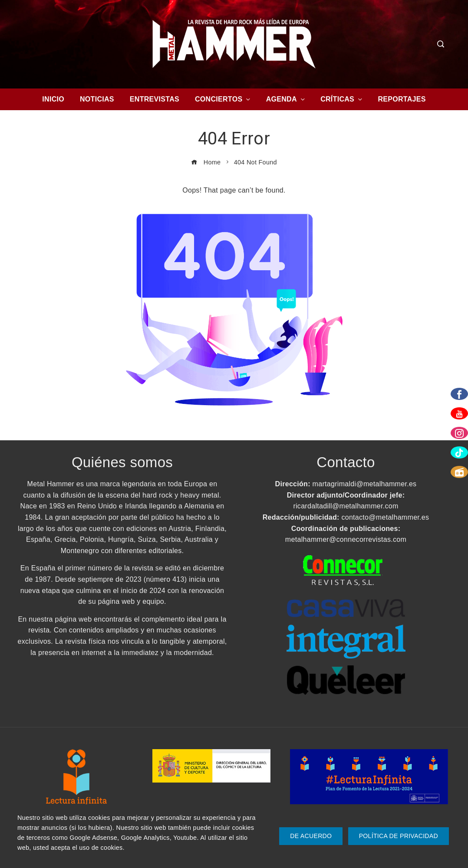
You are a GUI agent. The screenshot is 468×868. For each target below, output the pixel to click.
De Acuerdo (311, 836)
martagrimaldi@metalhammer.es (365, 484)
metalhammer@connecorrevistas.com (346, 539)
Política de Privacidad (399, 836)
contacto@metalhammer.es (385, 517)
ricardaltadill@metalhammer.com (346, 506)
